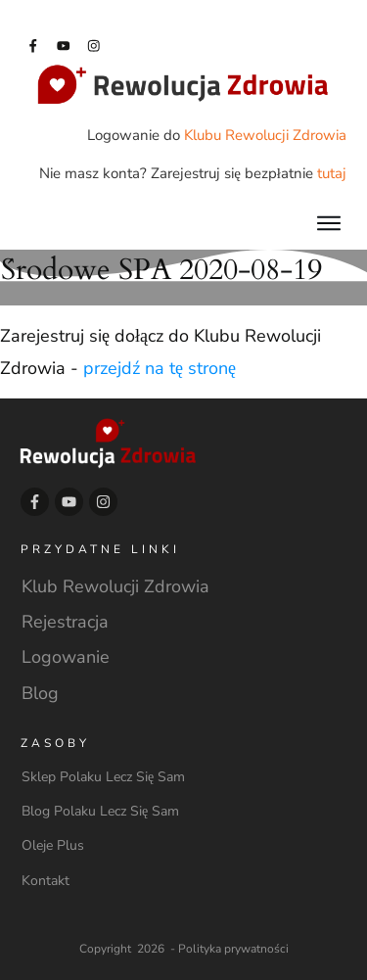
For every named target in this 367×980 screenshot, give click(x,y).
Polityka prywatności (233, 949)
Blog (40, 693)
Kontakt (46, 881)
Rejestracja (65, 622)
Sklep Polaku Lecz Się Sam (103, 777)
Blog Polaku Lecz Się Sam (100, 811)
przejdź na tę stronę (160, 368)
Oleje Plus (53, 845)
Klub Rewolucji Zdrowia (115, 586)
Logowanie (66, 657)
